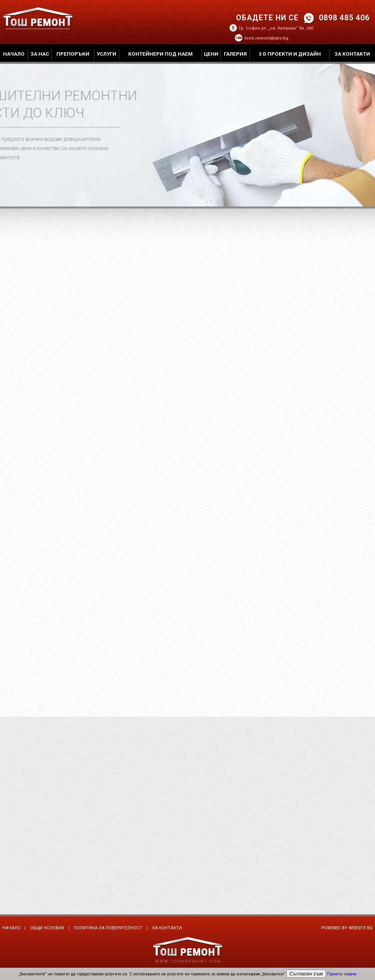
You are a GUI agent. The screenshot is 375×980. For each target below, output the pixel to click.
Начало (14, 54)
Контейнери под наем (160, 54)
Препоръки (73, 54)
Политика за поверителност (108, 928)
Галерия (235, 54)
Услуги (107, 54)
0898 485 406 (344, 18)
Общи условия (47, 928)
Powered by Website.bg (347, 928)
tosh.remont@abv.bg (266, 38)
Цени (211, 54)
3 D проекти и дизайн (290, 54)
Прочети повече (342, 974)
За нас (40, 54)
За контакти (352, 54)
